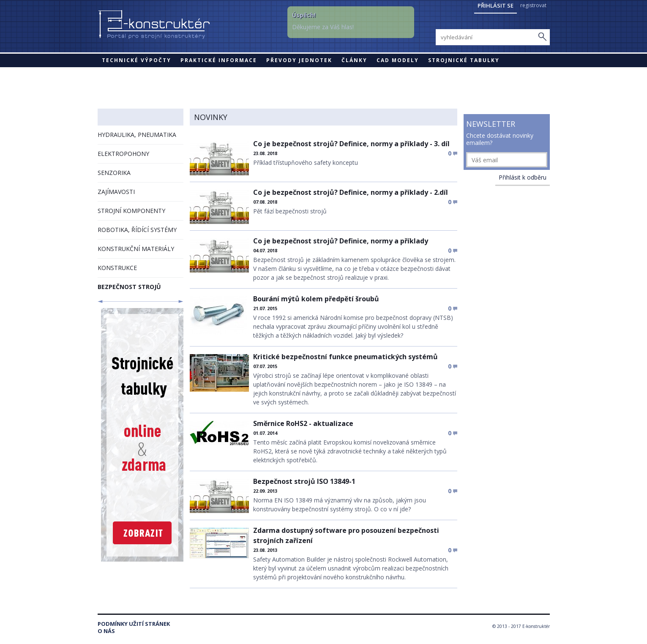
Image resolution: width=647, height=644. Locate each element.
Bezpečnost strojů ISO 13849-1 (304, 481)
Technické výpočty (136, 60)
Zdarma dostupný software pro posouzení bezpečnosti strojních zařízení (346, 535)
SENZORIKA (114, 173)
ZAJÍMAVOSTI (116, 192)
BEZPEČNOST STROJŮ (129, 287)
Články (354, 60)
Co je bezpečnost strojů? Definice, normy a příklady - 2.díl (351, 192)
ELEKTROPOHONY (123, 154)
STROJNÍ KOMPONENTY (131, 211)
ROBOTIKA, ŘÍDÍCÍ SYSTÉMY (137, 230)
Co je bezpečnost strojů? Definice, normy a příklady (341, 241)
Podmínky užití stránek (134, 624)
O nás (106, 631)
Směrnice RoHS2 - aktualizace (303, 423)
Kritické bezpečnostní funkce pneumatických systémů (345, 357)
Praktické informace (219, 60)
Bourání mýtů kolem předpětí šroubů (316, 299)
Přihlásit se (495, 5)
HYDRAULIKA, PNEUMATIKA (137, 135)
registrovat (533, 5)
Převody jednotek (299, 60)
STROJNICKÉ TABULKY (464, 60)
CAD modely (398, 60)
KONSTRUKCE (117, 268)
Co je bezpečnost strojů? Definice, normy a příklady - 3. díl (351, 144)
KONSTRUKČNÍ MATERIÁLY (136, 249)
